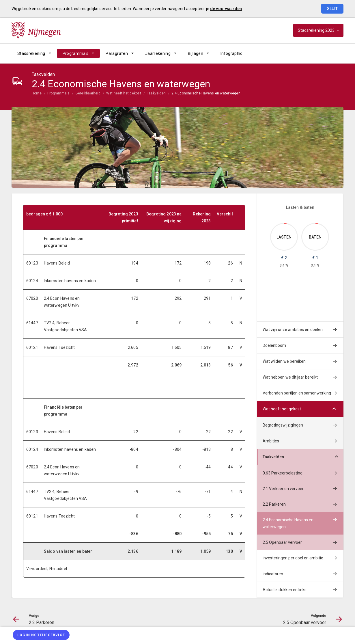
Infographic (231, 53)
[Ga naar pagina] (309, 53)
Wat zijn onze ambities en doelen (293, 330)
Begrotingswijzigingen (283, 425)
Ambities (271, 441)
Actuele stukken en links (285, 590)
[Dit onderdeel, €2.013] (285, 224)
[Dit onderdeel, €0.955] (317, 224)
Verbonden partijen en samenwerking (297, 393)
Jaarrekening (158, 53)
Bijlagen (196, 53)
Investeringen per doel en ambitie (293, 558)
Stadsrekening (31, 53)
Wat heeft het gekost (124, 93)
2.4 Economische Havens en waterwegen (206, 93)
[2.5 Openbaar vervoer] (324, 53)
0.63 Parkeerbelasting (283, 473)
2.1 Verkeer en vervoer (283, 489)
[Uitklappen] (336, 457)
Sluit (332, 9)
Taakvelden (156, 93)
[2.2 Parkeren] (294, 53)
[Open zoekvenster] (337, 53)
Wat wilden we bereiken (284, 361)
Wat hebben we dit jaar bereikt (290, 377)
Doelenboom (274, 345)
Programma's (76, 53)
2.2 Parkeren (274, 504)
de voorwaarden (226, 9)
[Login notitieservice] (41, 635)
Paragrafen (117, 53)
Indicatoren (273, 574)
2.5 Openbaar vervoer (282, 542)
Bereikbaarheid (88, 93)
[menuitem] (34, 53)
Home (37, 93)
